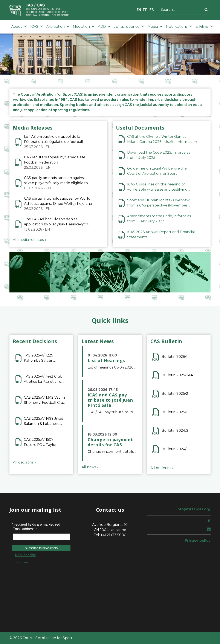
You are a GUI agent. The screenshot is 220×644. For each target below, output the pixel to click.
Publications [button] (179, 27)
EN (139, 10)
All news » (90, 467)
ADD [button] (104, 27)
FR (145, 10)
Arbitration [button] (58, 27)
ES (152, 10)
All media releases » (30, 240)
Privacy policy (198, 541)
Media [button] (155, 27)
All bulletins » (162, 468)
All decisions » (24, 462)
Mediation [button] (84, 27)
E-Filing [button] (204, 27)
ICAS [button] (37, 27)
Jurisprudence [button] (129, 27)
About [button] (19, 27)
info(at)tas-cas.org (193, 509)
